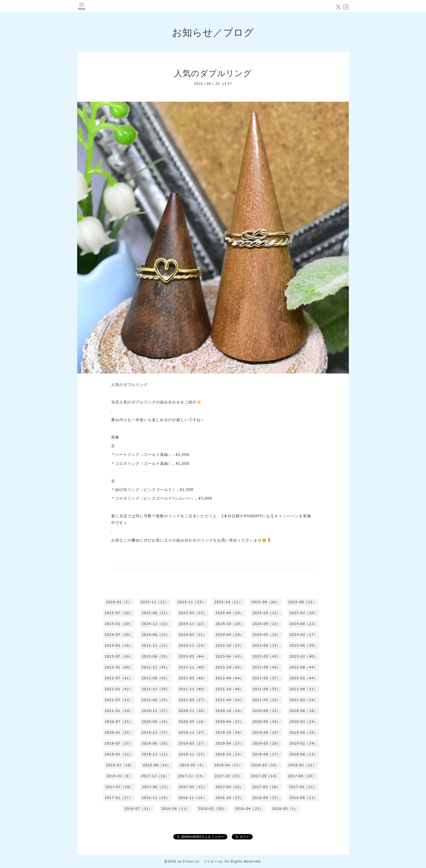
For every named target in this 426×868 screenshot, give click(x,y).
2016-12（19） (156, 798)
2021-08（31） (303, 689)
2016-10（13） (230, 798)
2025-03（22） (267, 613)
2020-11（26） (193, 711)
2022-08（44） (303, 667)
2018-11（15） (193, 754)
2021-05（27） (193, 700)
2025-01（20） (119, 624)
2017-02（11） (303, 787)
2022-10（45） (230, 667)
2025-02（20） (303, 613)
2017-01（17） (119, 798)
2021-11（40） (193, 689)
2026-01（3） (119, 602)
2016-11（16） (193, 798)
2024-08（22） (303, 624)
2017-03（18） (266, 787)
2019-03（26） (267, 743)
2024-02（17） (303, 635)
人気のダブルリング (213, 73)
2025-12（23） (155, 602)
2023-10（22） (230, 645)
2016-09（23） (267, 798)
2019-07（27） (119, 743)
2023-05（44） (193, 656)
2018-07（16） (120, 765)
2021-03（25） (267, 700)
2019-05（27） (193, 743)
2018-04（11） (228, 765)
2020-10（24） (230, 711)
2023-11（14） (193, 645)
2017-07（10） (119, 787)
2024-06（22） (156, 635)
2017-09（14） (265, 776)
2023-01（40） (119, 667)
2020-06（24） (156, 722)
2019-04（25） (230, 743)
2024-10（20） (230, 624)
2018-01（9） (119, 776)
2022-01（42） (119, 689)
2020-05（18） (193, 722)
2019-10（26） (230, 732)
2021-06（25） (156, 700)
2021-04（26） (230, 700)
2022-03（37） (267, 678)
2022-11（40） (193, 667)
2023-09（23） (267, 645)
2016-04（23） (249, 809)
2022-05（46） (193, 678)
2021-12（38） (156, 689)
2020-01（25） (119, 732)
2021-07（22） (119, 700)
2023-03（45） (267, 656)
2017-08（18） (302, 776)
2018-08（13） (303, 754)
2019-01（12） (119, 754)
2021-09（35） (267, 689)
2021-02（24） (303, 700)
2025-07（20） (119, 613)
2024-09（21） (267, 624)
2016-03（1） (285, 809)
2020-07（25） (119, 722)
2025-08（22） (302, 602)
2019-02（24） (303, 743)
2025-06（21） (156, 613)
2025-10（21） (228, 602)
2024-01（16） (119, 645)
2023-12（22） (156, 645)
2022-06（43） (156, 678)
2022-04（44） (230, 678)
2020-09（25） (267, 711)
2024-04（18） (230, 635)
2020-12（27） (156, 711)
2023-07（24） (119, 656)
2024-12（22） (156, 624)
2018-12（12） (156, 754)
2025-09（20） (265, 602)
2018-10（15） (230, 754)
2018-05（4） (192, 765)
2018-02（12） (302, 765)
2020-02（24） (303, 722)
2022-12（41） (156, 667)
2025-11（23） (192, 602)
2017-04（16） (229, 787)
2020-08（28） (303, 711)
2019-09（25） (267, 732)
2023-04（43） (230, 656)
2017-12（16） (155, 776)
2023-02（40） (303, 656)
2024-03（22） (267, 635)
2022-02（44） (303, 678)
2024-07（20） (119, 635)
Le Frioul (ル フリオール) (200, 861)
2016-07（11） (138, 809)
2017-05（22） (193, 787)
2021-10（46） (230, 689)
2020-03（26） (267, 722)
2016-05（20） (212, 809)
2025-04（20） (230, 613)
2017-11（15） (192, 776)
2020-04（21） (230, 722)
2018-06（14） (157, 765)
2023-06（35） (156, 656)
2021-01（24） (119, 711)
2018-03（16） (265, 765)
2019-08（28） (303, 732)
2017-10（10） (228, 776)
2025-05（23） (193, 613)
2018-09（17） (267, 754)
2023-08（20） (303, 645)
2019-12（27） (156, 732)
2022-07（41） (119, 678)
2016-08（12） (303, 798)
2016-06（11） (175, 809)
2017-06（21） (156, 787)
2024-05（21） (193, 635)
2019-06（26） (156, 743)
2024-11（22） (193, 624)
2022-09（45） (267, 667)
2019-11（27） (193, 732)
